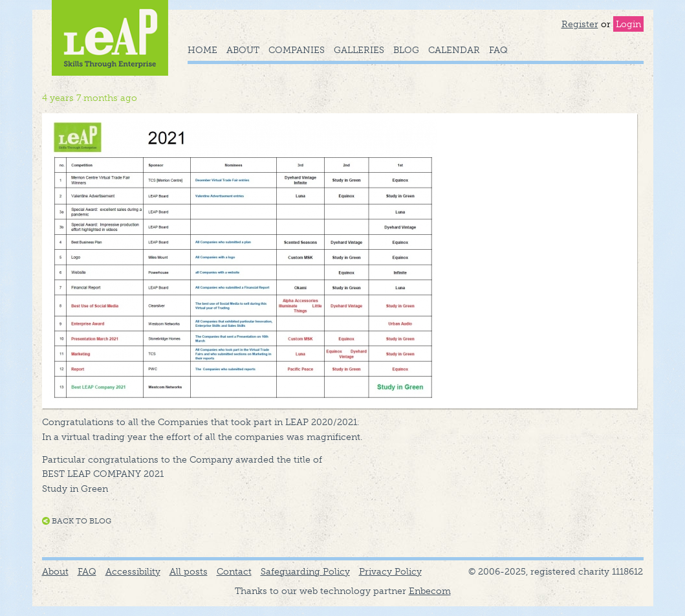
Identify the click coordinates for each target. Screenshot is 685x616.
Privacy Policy (390, 571)
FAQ (498, 50)
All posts (189, 571)
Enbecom (430, 591)
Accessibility (133, 571)
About (243, 50)
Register (580, 24)
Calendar (454, 50)
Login (628, 24)
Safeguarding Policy (305, 571)
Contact (234, 571)
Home (202, 50)
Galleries (359, 50)
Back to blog (82, 521)
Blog (406, 50)
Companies (297, 50)
